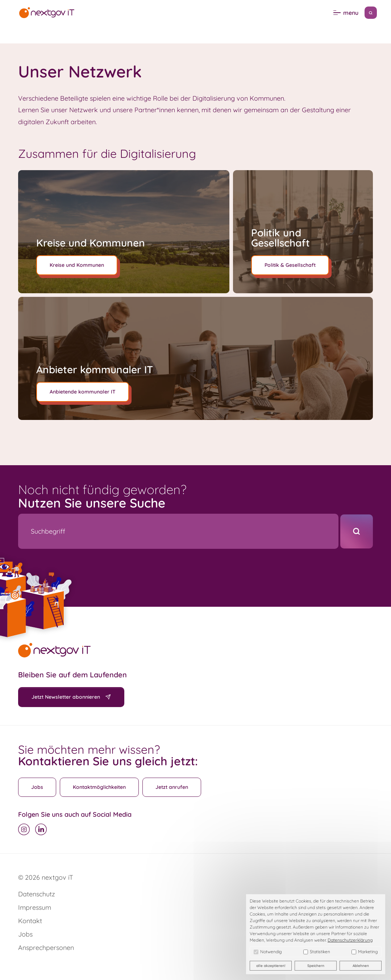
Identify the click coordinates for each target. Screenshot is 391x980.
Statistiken (317, 952)
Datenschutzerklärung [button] (350, 940)
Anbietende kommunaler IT (83, 392)
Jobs (37, 787)
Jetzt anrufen (172, 787)
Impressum (35, 907)
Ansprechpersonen (46, 948)
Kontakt (30, 921)
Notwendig (268, 952)
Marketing (365, 952)
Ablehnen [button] (361, 966)
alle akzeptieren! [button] (271, 966)
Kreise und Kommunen (77, 265)
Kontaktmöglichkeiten (99, 787)
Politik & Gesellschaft (290, 265)
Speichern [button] (316, 966)
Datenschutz (37, 894)
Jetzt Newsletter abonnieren (66, 697)
